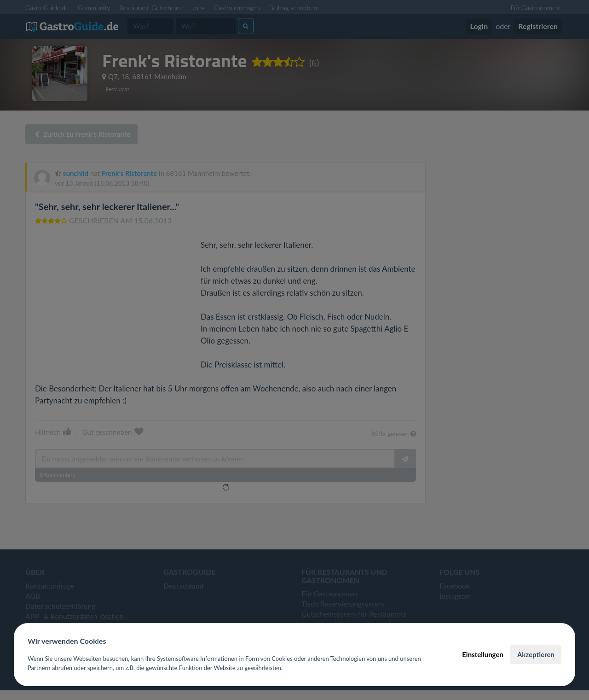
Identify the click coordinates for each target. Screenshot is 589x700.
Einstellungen (483, 654)
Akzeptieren (536, 654)
